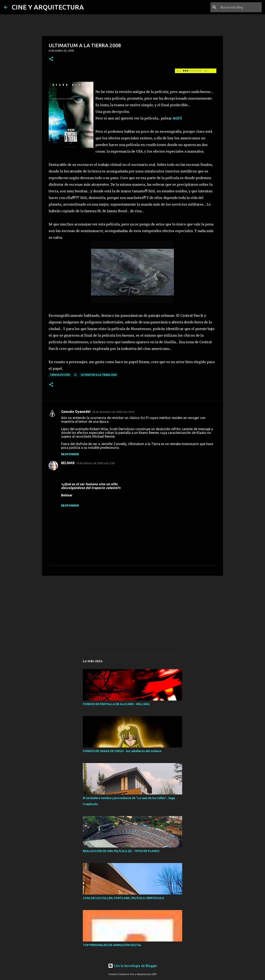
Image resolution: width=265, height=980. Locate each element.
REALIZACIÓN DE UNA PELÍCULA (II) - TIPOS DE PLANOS (121, 851)
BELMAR (68, 463)
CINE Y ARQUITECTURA (48, 7)
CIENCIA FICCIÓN (60, 375)
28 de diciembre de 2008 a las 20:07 (113, 412)
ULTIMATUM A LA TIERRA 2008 (99, 375)
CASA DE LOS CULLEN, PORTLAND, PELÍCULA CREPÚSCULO (123, 898)
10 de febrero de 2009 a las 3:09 (95, 463)
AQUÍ (177, 118)
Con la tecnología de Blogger (133, 966)
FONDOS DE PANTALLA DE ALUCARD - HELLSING (116, 704)
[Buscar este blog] (240, 7)
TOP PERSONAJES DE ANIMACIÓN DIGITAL (112, 945)
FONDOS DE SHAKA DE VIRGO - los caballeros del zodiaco (122, 751)
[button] (51, 59)
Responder (70, 454)
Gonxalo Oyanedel (76, 412)
